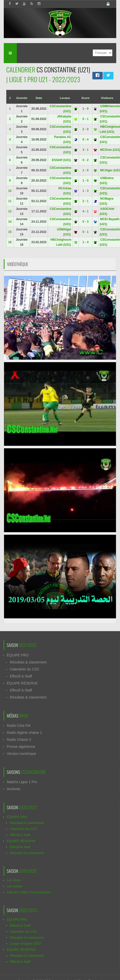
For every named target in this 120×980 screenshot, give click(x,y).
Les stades (15, 886)
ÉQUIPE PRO (18, 655)
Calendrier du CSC (25, 669)
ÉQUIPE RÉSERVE (22, 683)
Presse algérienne (21, 747)
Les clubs (14, 880)
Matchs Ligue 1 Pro (22, 782)
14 (10, 222)
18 (10, 242)
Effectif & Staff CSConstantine (28, 892)
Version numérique (21, 754)
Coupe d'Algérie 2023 (25, 944)
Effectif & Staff (21, 676)
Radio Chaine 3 (19, 740)
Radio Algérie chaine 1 (24, 733)
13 (10, 211)
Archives (14, 789)
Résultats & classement (28, 662)
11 (10, 201)
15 (10, 232)
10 (10, 191)
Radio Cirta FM (19, 726)
